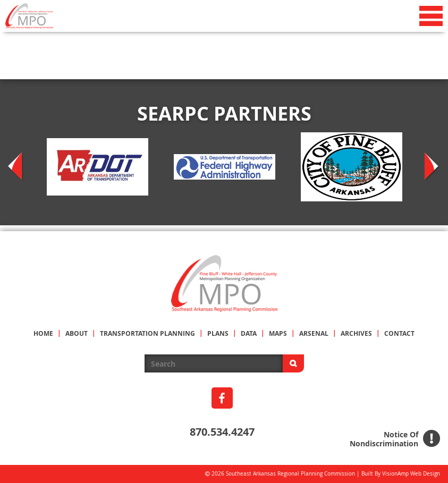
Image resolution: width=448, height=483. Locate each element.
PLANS (218, 333)
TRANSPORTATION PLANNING (147, 333)
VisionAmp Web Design (411, 474)
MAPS (278, 333)
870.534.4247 (222, 432)
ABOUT (77, 333)
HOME (43, 333)
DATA (249, 333)
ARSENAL (314, 333)
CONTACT (399, 333)
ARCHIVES (356, 333)
